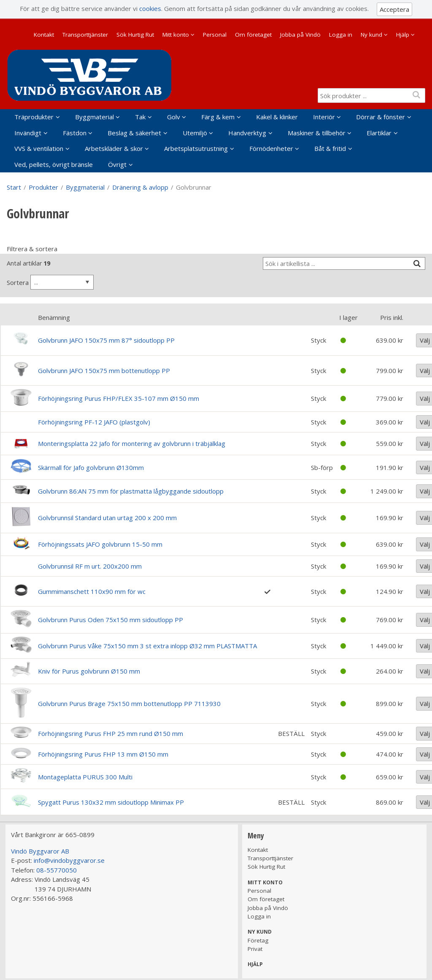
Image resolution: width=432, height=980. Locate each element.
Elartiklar (379, 133)
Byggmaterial (94, 117)
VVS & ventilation (39, 148)
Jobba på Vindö (300, 35)
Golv (174, 117)
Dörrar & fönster (381, 117)
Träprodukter (34, 117)
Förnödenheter (271, 148)
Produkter (43, 187)
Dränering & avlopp (140, 187)
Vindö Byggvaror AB (40, 851)
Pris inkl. (392, 317)
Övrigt (117, 164)
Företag (258, 940)
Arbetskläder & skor (114, 148)
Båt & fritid (330, 148)
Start (14, 187)
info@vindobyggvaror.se (69, 860)
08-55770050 (57, 870)
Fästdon (75, 133)
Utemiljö (195, 133)
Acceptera (394, 9)
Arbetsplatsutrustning (196, 148)
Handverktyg (247, 133)
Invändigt (28, 133)
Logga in (341, 35)
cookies (150, 8)
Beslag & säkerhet (134, 133)
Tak (140, 117)
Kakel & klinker (277, 117)
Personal (215, 35)
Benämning (54, 317)
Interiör (324, 117)
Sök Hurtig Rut (135, 35)
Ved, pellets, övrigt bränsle (54, 164)
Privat (255, 949)
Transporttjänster (85, 35)
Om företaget (253, 35)
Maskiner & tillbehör (317, 133)
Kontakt (44, 35)
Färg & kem (218, 117)
